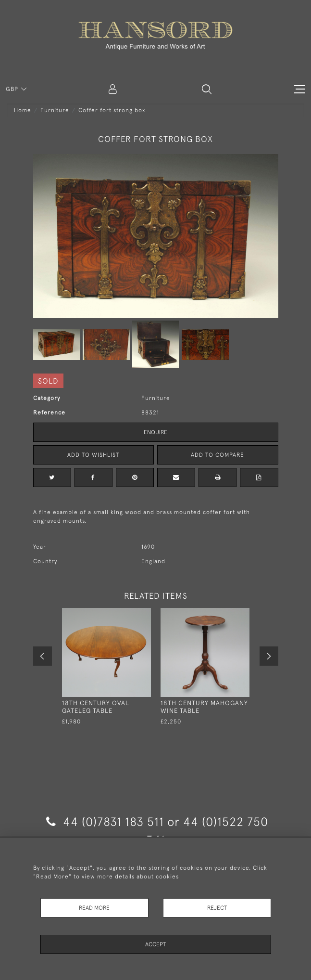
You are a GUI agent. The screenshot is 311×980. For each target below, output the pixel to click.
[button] (207, 89)
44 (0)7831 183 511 (105, 821)
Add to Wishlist (93, 455)
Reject (217, 908)
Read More (94, 908)
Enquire (155, 432)
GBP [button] (13, 89)
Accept (155, 944)
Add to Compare (218, 455)
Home (23, 110)
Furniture (55, 110)
